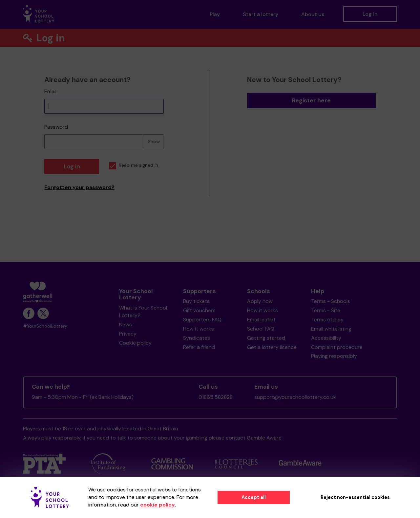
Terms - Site (326, 310)
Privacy (128, 334)
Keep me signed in (134, 165)
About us (313, 14)
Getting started (266, 338)
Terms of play (327, 320)
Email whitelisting (331, 329)
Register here (311, 100)
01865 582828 (216, 397)
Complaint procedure (337, 347)
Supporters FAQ (202, 320)
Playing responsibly (334, 356)
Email (50, 91)
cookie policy (157, 505)
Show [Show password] (154, 141)
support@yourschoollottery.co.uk (295, 397)
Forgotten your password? (79, 187)
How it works (199, 329)
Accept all (254, 497)
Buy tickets (196, 301)
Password (56, 127)
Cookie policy (135, 343)
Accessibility (326, 338)
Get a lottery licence (272, 347)
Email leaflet (261, 320)
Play (215, 14)
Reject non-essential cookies (355, 497)
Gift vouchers (199, 310)
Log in (370, 14)
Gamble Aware (264, 438)
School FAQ (261, 329)
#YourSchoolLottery (45, 326)
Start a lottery (261, 14)
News (126, 324)
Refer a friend (199, 347)
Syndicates (197, 338)
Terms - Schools (331, 301)
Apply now (260, 301)
